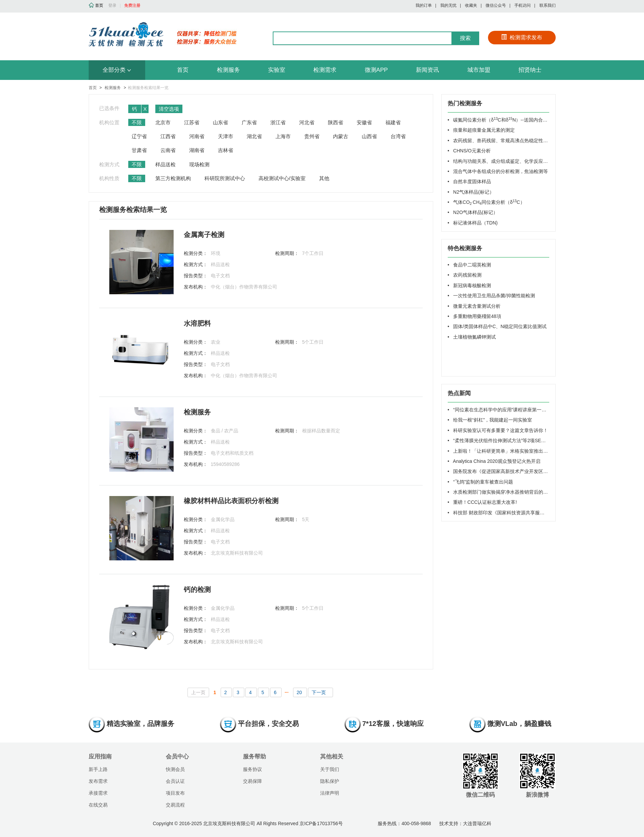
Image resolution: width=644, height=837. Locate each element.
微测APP (376, 70)
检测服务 (228, 70)
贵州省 (312, 136)
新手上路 (98, 769)
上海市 (283, 136)
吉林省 (226, 150)
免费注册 (132, 5)
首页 (183, 70)
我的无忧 (448, 5)
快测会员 (175, 769)
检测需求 (325, 70)
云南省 (168, 150)
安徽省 (364, 122)
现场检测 (199, 164)
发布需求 (98, 781)
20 (300, 692)
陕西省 (336, 122)
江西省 (168, 136)
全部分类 (117, 70)
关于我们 (330, 769)
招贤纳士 (530, 70)
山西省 (369, 136)
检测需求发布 (522, 37)
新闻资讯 (427, 70)
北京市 (163, 122)
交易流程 (175, 805)
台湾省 (398, 136)
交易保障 (252, 781)
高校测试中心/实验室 (282, 178)
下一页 (319, 692)
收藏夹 (471, 5)
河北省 (307, 122)
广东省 (249, 122)
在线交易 (98, 805)
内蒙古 (341, 136)
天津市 (226, 136)
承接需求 (98, 793)
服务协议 (252, 769)
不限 (137, 122)
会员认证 (175, 781)
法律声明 (330, 793)
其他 (324, 178)
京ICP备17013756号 (321, 823)
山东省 (220, 122)
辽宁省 (139, 136)
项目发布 (175, 793)
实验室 (277, 70)
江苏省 (192, 122)
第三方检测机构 (173, 178)
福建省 (393, 122)
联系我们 (548, 5)
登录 (112, 5)
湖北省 (254, 136)
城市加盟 (479, 70)
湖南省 (197, 150)
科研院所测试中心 (225, 178)
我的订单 (424, 5)
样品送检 (165, 164)
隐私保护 (330, 781)
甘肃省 (139, 150)
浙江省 (278, 122)
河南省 (197, 136)
